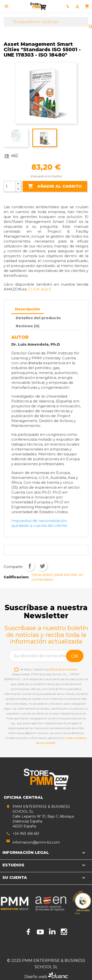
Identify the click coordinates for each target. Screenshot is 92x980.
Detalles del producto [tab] (38, 318)
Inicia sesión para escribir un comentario (57, 577)
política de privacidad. (62, 669)
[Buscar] (46, 22)
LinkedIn (52, 932)
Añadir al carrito (55, 186)
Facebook (28, 932)
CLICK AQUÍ (40, 289)
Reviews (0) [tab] (28, 326)
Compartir (30, 566)
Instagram (64, 932)
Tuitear (42, 566)
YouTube (40, 932)
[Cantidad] (10, 186)
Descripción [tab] (27, 309)
